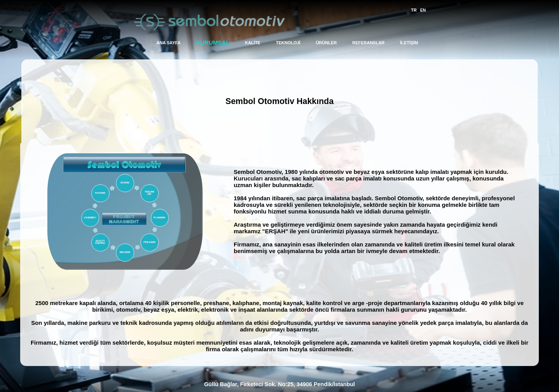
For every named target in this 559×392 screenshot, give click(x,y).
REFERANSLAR (368, 43)
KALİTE (253, 43)
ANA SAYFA (168, 43)
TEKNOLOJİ (288, 43)
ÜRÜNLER (326, 43)
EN (423, 10)
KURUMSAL (213, 42)
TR (414, 10)
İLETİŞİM (409, 43)
